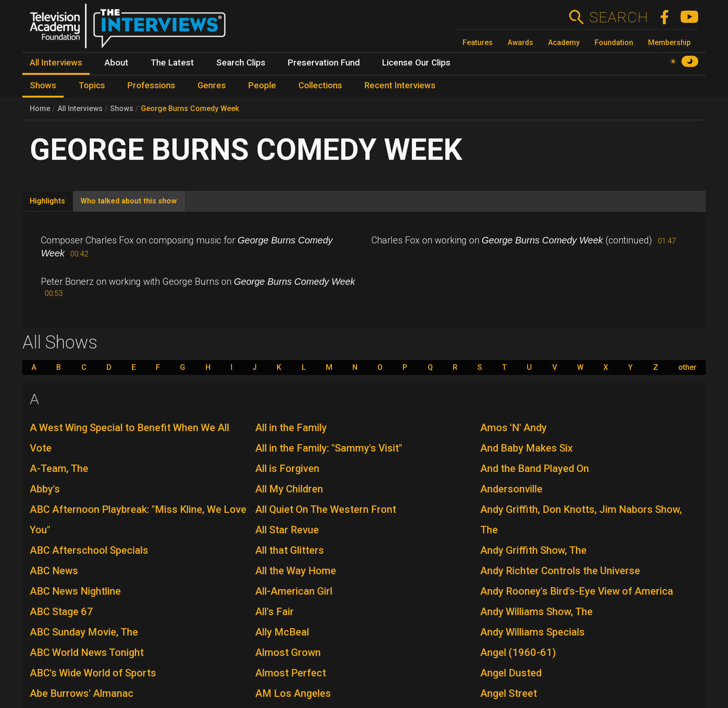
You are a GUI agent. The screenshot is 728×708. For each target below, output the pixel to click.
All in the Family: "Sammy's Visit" (329, 448)
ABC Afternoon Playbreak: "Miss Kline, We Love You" (138, 520)
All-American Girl (294, 591)
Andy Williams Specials (533, 632)
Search (619, 17)
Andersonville (511, 489)
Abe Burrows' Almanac (82, 693)
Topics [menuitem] (92, 85)
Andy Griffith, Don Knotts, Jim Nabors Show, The (581, 520)
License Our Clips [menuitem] (416, 63)
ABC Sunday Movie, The (84, 632)
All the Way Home (296, 571)
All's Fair (275, 612)
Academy (564, 43)
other (687, 367)
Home (40, 108)
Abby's (45, 489)
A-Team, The (59, 469)
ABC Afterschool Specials (89, 550)
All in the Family (291, 428)
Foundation (614, 43)
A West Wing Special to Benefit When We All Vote (129, 438)
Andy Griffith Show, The (533, 550)
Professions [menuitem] (151, 85)
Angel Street (509, 693)
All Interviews (80, 108)
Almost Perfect (291, 673)
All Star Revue (287, 530)
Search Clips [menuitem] (241, 63)
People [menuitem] (262, 85)
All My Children (289, 489)
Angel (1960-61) (518, 652)
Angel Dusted (511, 673)
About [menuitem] (116, 63)
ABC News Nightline (75, 591)
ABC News (54, 571)
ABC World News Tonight (87, 652)
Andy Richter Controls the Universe (560, 571)
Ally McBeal (282, 632)
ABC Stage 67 (61, 612)
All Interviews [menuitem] (56, 63)
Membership (669, 43)
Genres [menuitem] (212, 85)
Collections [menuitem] (320, 85)
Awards (520, 43)
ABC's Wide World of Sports (93, 673)
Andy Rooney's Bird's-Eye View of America (577, 591)
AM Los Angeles (293, 693)
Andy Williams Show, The (536, 612)
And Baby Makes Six (526, 448)
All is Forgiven (287, 469)
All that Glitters (290, 550)
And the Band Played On (535, 469)
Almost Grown (288, 652)
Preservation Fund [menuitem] (324, 63)
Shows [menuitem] (43, 85)
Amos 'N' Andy (513, 428)
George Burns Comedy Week (190, 108)
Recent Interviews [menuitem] (400, 85)
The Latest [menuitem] (172, 63)
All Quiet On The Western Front (326, 509)
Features (478, 43)
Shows (122, 108)
